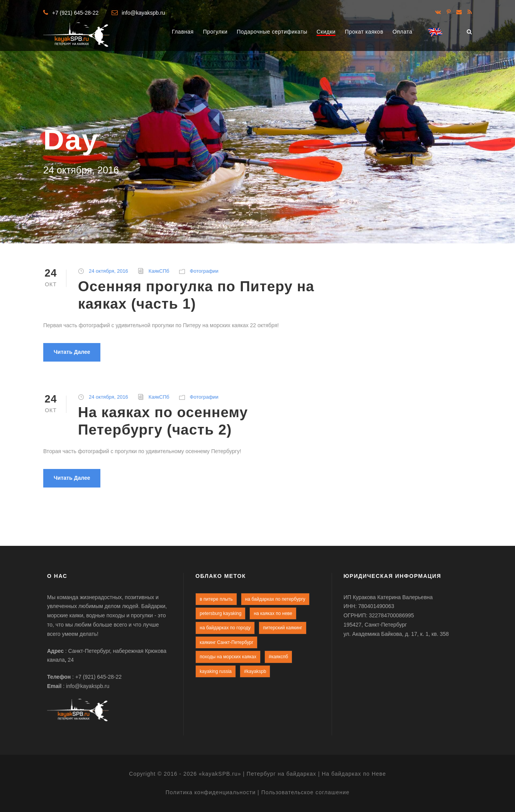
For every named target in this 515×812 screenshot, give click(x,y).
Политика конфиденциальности (211, 792)
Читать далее (72, 352)
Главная (183, 32)
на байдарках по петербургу (275, 599)
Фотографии (204, 271)
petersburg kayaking (220, 613)
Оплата (402, 32)
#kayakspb (255, 671)
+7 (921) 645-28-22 (75, 13)
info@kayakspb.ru (143, 13)
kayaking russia (216, 671)
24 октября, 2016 (108, 271)
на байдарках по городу (225, 628)
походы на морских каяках (228, 657)
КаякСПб (159, 271)
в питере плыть (216, 599)
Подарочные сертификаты (272, 32)
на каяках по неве (273, 613)
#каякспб (278, 657)
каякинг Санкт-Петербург (226, 642)
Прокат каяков (364, 32)
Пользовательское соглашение (306, 792)
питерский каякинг (283, 628)
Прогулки (215, 32)
